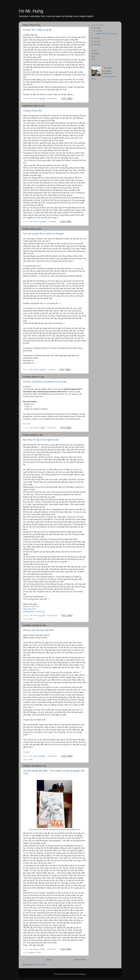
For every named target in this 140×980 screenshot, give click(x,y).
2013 (96, 45)
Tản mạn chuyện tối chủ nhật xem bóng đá (43, 234)
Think (31, 619)
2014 (96, 41)
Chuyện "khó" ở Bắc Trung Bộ (37, 30)
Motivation (32, 953)
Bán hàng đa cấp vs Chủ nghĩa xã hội (41, 440)
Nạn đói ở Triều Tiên (31, 606)
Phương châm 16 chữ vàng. (34, 611)
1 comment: (53, 222)
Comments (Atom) (39, 965)
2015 (96, 38)
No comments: (53, 99)
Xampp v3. (28, 406)
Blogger (83, 974)
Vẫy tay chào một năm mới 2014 (38, 630)
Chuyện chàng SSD (32, 111)
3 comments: (52, 428)
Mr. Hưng (108, 68)
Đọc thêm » (27, 424)
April (98, 31)
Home (49, 960)
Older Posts (80, 960)
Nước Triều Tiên (29, 609)
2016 (96, 28)
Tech (93, 56)
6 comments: (52, 949)
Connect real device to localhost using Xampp (45, 382)
